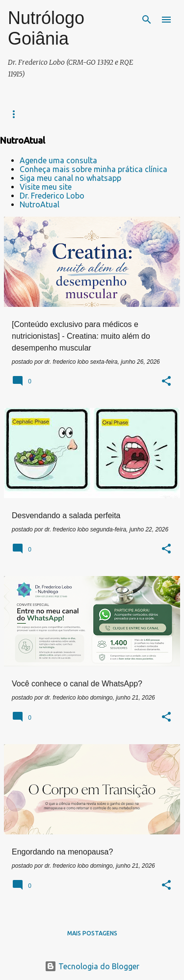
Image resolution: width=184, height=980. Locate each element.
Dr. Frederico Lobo (52, 196)
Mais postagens (92, 933)
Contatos (84, 114)
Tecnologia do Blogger (92, 966)
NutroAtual (39, 204)
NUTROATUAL (135, 114)
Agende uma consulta (58, 160)
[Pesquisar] (147, 20)
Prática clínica (29, 114)
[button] (166, 382)
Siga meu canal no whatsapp (70, 178)
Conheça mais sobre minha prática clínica (93, 169)
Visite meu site (46, 187)
